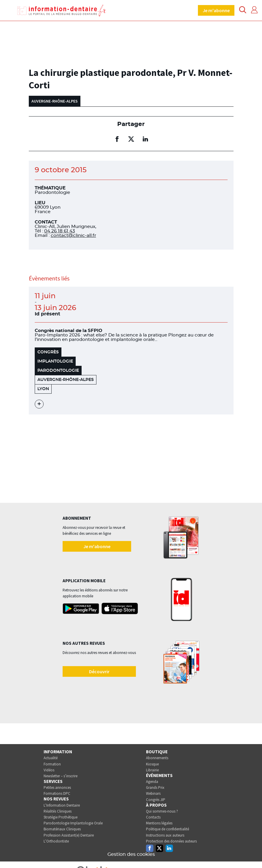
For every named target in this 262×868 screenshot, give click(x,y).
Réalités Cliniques (58, 811)
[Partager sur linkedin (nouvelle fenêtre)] (145, 139)
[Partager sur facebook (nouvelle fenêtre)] (117, 139)
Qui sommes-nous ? (162, 811)
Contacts (153, 817)
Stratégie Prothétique (61, 817)
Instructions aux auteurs (165, 835)
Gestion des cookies (131, 854)
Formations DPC (57, 793)
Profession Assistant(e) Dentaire (69, 835)
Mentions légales (159, 823)
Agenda (152, 782)
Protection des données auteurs (171, 841)
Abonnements (157, 758)
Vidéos (49, 770)
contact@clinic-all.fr (73, 236)
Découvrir (99, 671)
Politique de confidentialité (167, 829)
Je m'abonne (216, 10)
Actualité (51, 758)
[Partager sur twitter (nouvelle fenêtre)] (131, 139)
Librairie (152, 770)
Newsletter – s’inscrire (61, 776)
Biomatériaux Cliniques (62, 829)
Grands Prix (155, 788)
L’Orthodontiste (56, 841)
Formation (52, 764)
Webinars (153, 793)
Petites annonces (57, 788)
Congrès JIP (156, 800)
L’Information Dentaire (62, 805)
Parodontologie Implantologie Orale (73, 823)
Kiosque (152, 764)
